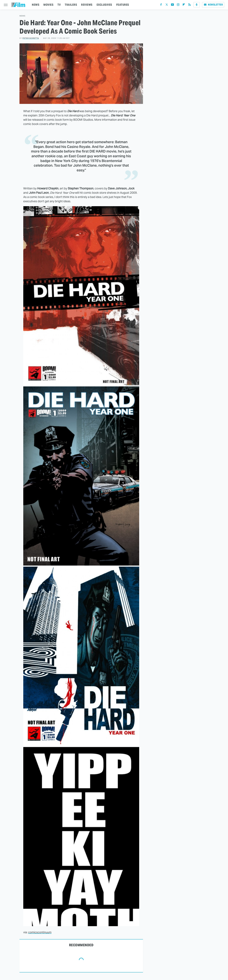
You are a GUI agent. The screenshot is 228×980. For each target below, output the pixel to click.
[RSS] (190, 5)
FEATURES (123, 5)
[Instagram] (178, 5)
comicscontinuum (40, 932)
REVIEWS (87, 5)
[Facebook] (161, 5)
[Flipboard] (184, 5)
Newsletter (213, 5)
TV (59, 5)
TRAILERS (71, 5)
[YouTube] (172, 5)
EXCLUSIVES (104, 5)
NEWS (36, 5)
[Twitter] (167, 5)
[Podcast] (197, 5)
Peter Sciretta (31, 38)
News (22, 16)
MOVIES (48, 5)
